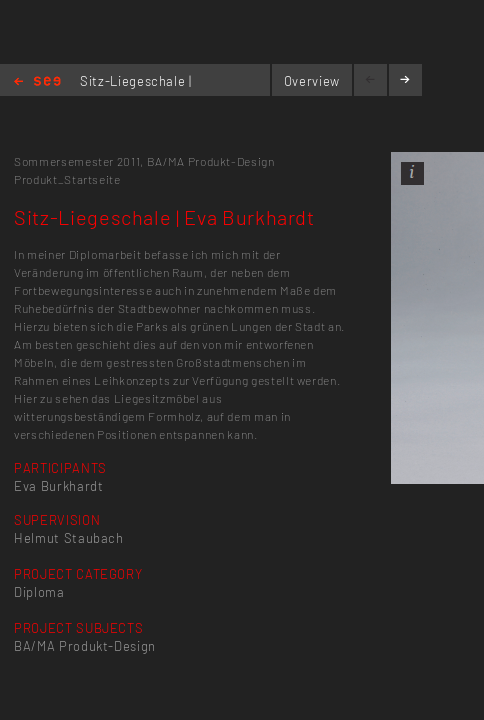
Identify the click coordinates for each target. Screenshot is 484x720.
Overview (312, 81)
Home (37, 82)
